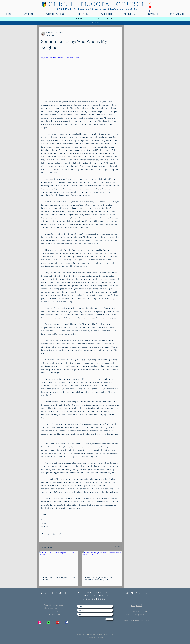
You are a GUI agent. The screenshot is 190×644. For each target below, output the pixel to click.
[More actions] (118, 34)
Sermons (44, 523)
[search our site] (95, 23)
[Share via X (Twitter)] (48, 534)
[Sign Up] (109, 619)
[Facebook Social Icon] (67, 623)
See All (117, 547)
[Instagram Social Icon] (40, 623)
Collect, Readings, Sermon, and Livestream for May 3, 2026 (99, 579)
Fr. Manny (44, 520)
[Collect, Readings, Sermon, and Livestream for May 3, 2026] (102, 562)
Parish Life (45, 527)
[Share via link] (60, 534)
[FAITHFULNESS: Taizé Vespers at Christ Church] (59, 562)
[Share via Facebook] (42, 534)
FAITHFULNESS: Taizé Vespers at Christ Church (58, 579)
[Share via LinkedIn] (54, 534)
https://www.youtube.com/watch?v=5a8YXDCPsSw (60, 57)
